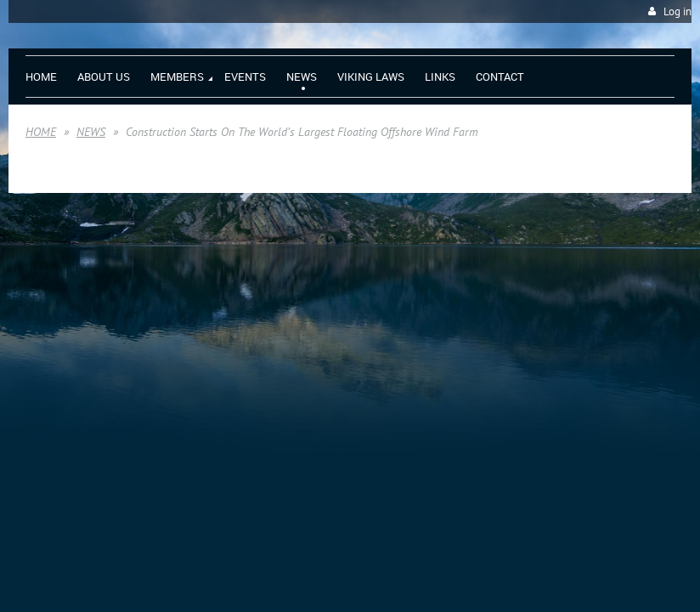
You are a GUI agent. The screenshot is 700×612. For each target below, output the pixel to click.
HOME (41, 132)
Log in (677, 11)
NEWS (91, 132)
